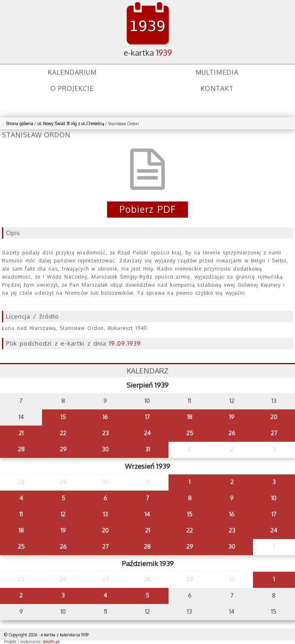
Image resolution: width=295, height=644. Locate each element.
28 (21, 449)
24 (147, 433)
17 (147, 417)
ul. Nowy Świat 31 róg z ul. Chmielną (71, 124)
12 (63, 514)
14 (147, 514)
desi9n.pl (51, 642)
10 (274, 498)
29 (63, 449)
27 (274, 433)
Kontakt (217, 88)
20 (274, 417)
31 (147, 449)
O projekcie (72, 88)
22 (63, 433)
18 (190, 417)
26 (232, 433)
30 (105, 449)
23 (105, 433)
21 (21, 433)
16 (105, 417)
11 (21, 514)
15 (63, 417)
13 (105, 514)
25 (190, 433)
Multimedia (217, 72)
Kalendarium (72, 72)
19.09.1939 (125, 343)
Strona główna (20, 124)
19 (232, 417)
